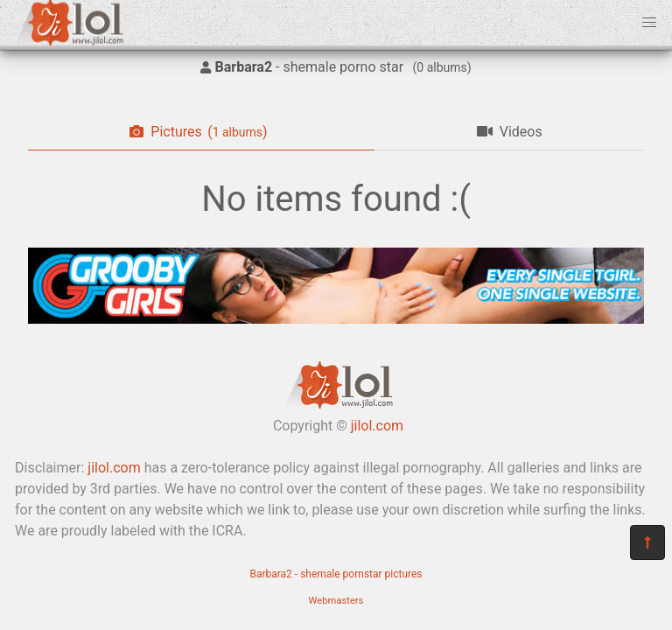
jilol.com (377, 426)
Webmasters (336, 601)
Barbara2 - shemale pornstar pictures (336, 574)
